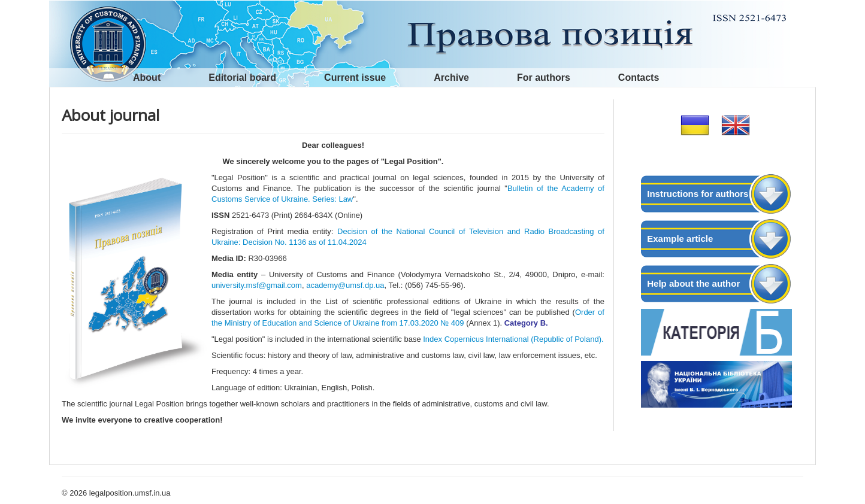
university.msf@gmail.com (257, 285)
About (147, 78)
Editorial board (242, 78)
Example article (680, 239)
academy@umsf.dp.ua (345, 285)
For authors (544, 78)
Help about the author (693, 283)
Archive (451, 78)
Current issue (355, 78)
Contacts (639, 78)
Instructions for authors (698, 194)
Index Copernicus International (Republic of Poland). (512, 339)
